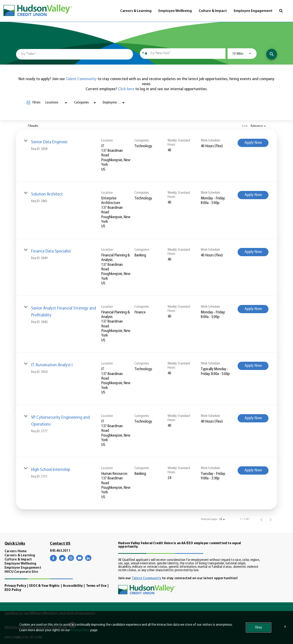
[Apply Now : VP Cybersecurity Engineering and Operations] (253, 418)
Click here (127, 89)
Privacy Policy (15, 586)
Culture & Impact (213, 11)
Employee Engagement (253, 11)
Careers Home (16, 551)
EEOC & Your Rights (45, 586)
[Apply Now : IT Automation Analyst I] (253, 366)
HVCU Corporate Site (21, 572)
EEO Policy (13, 590)
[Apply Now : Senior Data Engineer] (253, 143)
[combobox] (75, 54)
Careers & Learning (136, 11)
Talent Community (81, 79)
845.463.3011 (60, 551)
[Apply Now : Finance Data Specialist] (253, 252)
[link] (146, 156)
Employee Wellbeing (175, 11)
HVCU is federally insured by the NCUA (36, 628)
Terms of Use (96, 586)
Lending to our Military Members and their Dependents (50, 613)
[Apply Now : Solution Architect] (253, 195)
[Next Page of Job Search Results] (271, 519)
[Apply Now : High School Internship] (253, 470)
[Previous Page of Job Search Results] (261, 519)
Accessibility (73, 586)
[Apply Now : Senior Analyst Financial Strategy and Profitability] (253, 309)
